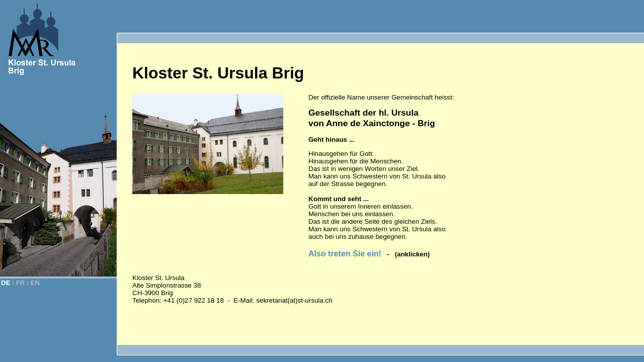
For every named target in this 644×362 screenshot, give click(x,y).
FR (21, 283)
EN (35, 283)
